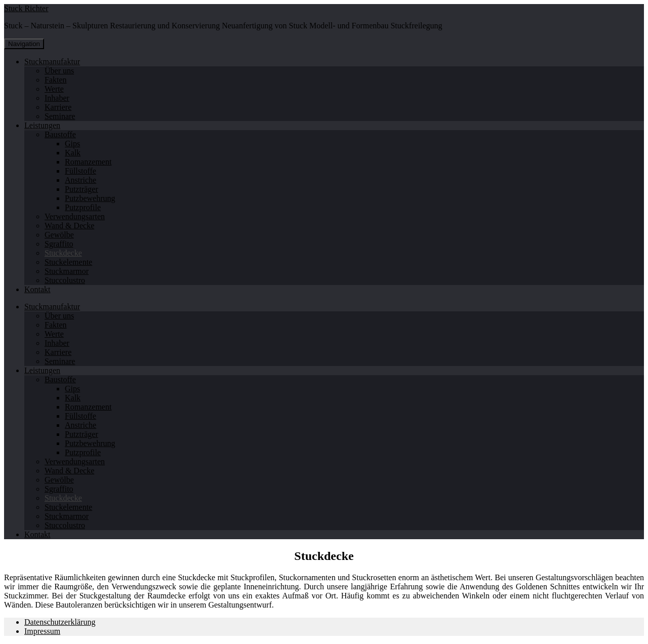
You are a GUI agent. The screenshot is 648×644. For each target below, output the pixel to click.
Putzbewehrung (90, 198)
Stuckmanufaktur (52, 62)
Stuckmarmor (67, 271)
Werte (54, 89)
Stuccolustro (65, 280)
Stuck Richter (26, 8)
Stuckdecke (63, 253)
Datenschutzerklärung (60, 622)
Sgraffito (59, 244)
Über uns (59, 71)
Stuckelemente (68, 262)
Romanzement (88, 162)
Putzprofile (83, 207)
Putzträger (82, 189)
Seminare (60, 116)
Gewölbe (59, 235)
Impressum (42, 631)
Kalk (73, 153)
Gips (72, 144)
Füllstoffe (80, 171)
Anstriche (80, 180)
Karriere (58, 107)
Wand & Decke (69, 226)
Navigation (24, 44)
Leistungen (42, 125)
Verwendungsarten (75, 216)
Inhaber (57, 98)
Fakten (56, 80)
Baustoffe (60, 134)
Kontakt (37, 289)
